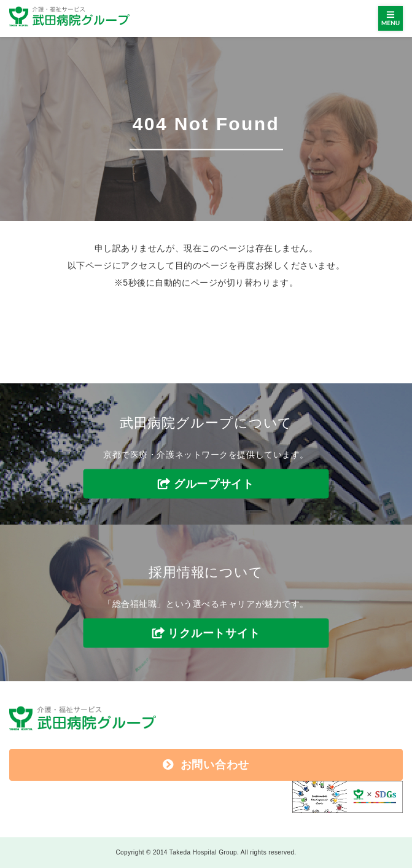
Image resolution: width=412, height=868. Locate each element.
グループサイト (214, 484)
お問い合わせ (206, 765)
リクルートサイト (214, 633)
